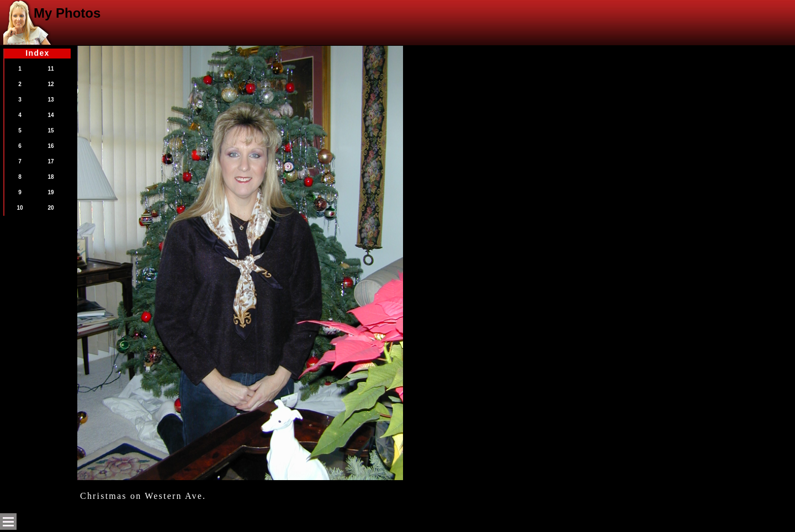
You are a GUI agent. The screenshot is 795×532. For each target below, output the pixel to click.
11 (51, 69)
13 (51, 100)
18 (51, 177)
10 (20, 208)
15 (51, 131)
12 (51, 84)
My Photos (67, 13)
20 (51, 208)
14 (51, 115)
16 (51, 146)
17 (51, 161)
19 (51, 192)
